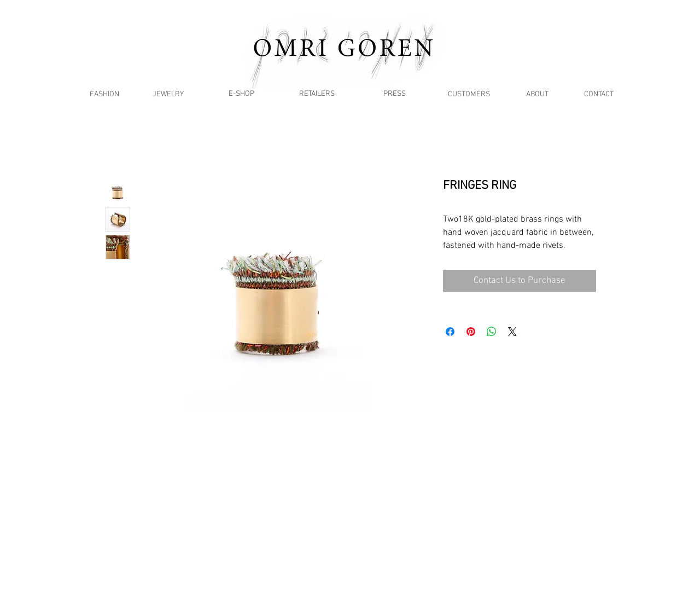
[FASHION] (104, 94)
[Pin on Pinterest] (471, 332)
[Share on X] (512, 332)
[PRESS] (395, 94)
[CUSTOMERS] (469, 94)
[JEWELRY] (168, 94)
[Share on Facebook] (450, 332)
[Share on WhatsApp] (492, 332)
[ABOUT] (537, 94)
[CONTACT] (599, 94)
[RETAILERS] (317, 94)
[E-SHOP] (241, 94)
